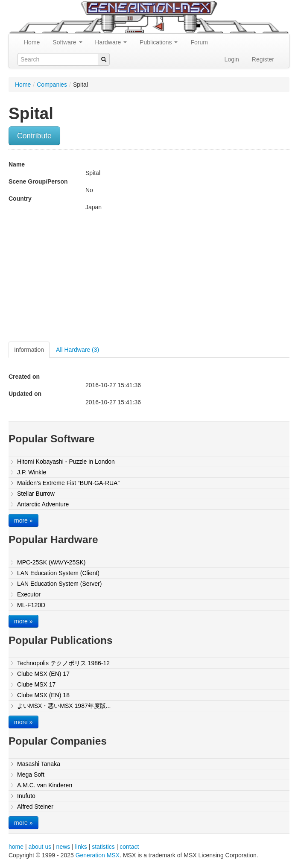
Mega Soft (31, 774)
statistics (103, 847)
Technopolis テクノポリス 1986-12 (63, 663)
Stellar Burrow (36, 494)
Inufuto (26, 796)
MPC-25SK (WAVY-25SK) (51, 562)
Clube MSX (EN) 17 (43, 674)
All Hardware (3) (77, 350)
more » (23, 520)
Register (263, 59)
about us (40, 847)
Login (232, 59)
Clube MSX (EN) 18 (43, 695)
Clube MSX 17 (36, 684)
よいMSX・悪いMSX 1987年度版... (64, 706)
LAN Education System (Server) (59, 584)
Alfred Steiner (35, 807)
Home (32, 42)
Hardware (111, 42)
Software (67, 42)
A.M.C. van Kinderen (45, 785)
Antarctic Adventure (43, 504)
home (16, 847)
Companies (52, 85)
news (63, 847)
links (81, 847)
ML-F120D (31, 605)
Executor (29, 594)
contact (129, 847)
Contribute (34, 136)
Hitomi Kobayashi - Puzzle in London (66, 462)
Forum (199, 42)
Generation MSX (98, 855)
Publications (159, 42)
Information (29, 350)
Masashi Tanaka (39, 764)
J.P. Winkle (32, 472)
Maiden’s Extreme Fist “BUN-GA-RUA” (68, 483)
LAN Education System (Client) (58, 573)
